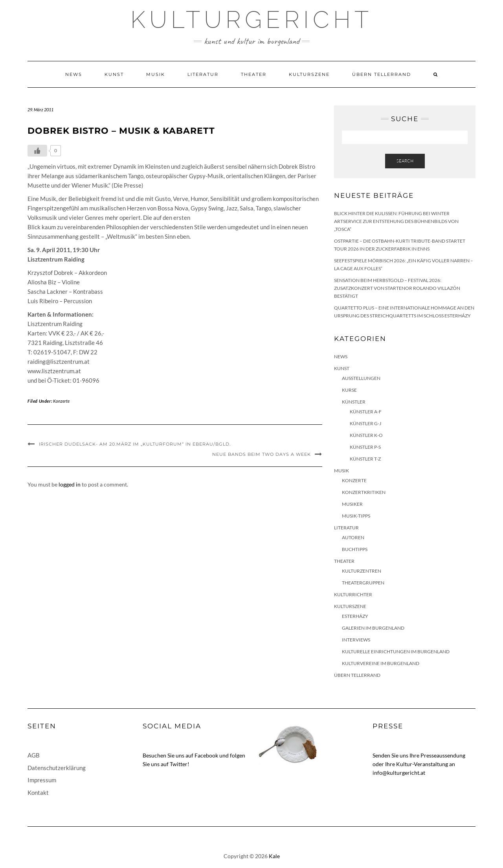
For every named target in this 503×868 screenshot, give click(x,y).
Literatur (203, 74)
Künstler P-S (365, 447)
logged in (70, 484)
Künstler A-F (366, 412)
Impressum (42, 780)
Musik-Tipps (356, 516)
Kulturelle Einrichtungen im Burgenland (396, 651)
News (74, 74)
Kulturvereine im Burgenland (381, 663)
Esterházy (355, 616)
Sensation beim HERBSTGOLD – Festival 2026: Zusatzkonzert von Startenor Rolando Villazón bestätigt (397, 288)
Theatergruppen (363, 583)
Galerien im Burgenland (373, 628)
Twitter (179, 764)
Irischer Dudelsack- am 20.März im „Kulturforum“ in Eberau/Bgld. (135, 444)
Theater (254, 74)
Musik (156, 74)
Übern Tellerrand (382, 74)
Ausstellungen (361, 378)
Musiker (352, 504)
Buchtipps (355, 549)
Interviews (356, 640)
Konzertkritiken (364, 492)
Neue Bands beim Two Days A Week (262, 454)
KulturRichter (353, 594)
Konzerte (61, 401)
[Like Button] (37, 151)
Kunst (114, 74)
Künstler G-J (365, 423)
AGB (34, 755)
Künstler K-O (366, 435)
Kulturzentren (362, 571)
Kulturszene (309, 74)
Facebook (206, 755)
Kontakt (38, 792)
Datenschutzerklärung (57, 768)
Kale (274, 856)
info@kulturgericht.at (399, 773)
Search (405, 161)
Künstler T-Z (365, 459)
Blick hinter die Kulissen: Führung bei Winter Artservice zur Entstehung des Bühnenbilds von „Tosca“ (396, 221)
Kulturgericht (251, 20)
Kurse (349, 390)
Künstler (354, 402)
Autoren (353, 537)
